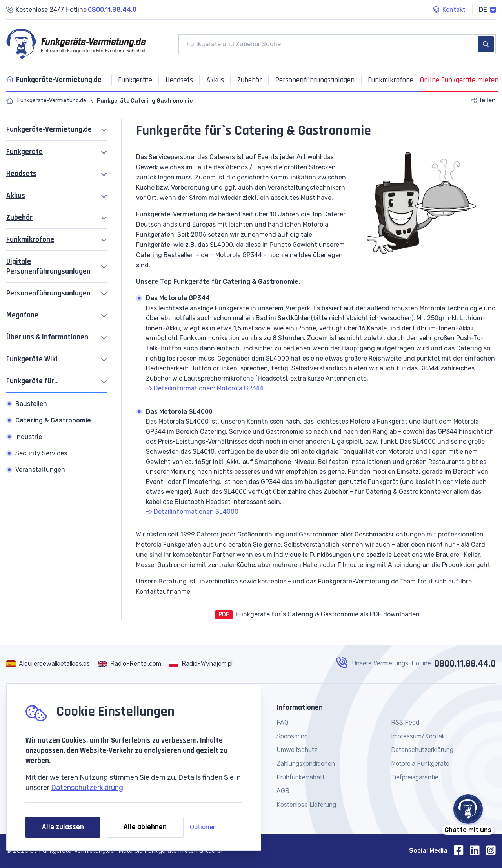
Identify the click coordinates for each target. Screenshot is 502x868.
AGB (283, 791)
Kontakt (449, 10)
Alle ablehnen (145, 827)
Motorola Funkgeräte (420, 764)
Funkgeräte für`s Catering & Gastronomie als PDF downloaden (328, 614)
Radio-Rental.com (136, 664)
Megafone (22, 315)
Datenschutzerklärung (87, 788)
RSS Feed (405, 722)
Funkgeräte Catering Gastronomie (145, 101)
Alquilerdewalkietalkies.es (54, 664)
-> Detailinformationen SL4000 (192, 512)
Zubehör (19, 218)
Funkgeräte (25, 152)
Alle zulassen (63, 827)
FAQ (282, 722)
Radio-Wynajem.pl (207, 664)
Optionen (203, 827)
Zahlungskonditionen (306, 764)
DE (487, 10)
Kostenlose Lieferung (306, 805)
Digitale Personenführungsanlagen (48, 266)
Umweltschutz (297, 750)
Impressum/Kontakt (419, 736)
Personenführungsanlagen (48, 293)
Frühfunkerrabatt (301, 777)
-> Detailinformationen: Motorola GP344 (205, 388)
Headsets (21, 174)
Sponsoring (292, 736)
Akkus (16, 196)
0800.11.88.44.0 (465, 664)
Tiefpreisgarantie (415, 777)
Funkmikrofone (30, 240)
